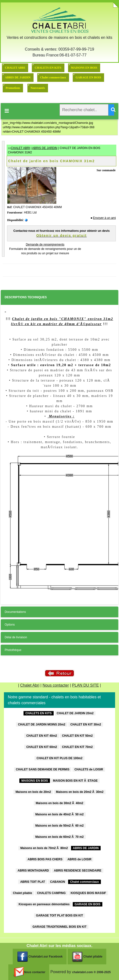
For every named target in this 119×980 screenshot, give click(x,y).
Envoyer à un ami (104, 218)
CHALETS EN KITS (48, 68)
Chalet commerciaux (53, 77)
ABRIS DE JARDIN (18, 77)
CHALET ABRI (15, 68)
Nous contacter (56, 685)
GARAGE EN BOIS (88, 77)
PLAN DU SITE (85, 685)
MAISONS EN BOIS (84, 68)
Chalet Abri (30, 685)
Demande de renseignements (45, 245)
